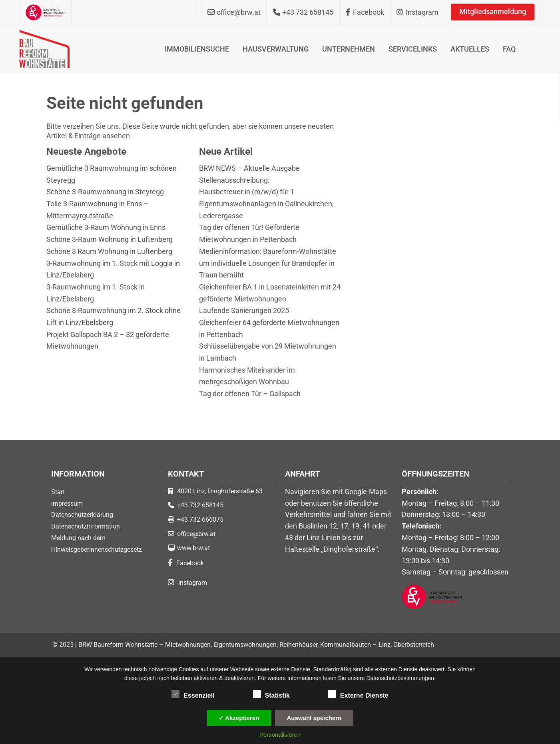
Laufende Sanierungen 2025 (244, 310)
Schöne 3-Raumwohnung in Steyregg (105, 192)
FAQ (509, 49)
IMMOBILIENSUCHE (197, 49)
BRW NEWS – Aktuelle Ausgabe (249, 168)
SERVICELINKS (413, 49)
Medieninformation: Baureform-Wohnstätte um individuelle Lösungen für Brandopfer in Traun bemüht (268, 263)
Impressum (67, 504)
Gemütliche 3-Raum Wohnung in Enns (106, 227)
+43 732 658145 (200, 505)
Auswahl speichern (314, 718)
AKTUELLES (470, 49)
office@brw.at (196, 534)
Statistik (271, 694)
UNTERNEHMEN (349, 49)
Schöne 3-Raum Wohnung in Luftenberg (110, 239)
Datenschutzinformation (86, 526)
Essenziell (193, 694)
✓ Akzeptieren (239, 718)
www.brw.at (193, 548)
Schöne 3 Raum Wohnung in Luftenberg (109, 251)
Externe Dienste (358, 694)
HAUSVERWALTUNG (276, 49)
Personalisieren (280, 735)
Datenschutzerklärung (82, 515)
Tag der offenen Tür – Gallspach (250, 394)
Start (58, 492)
